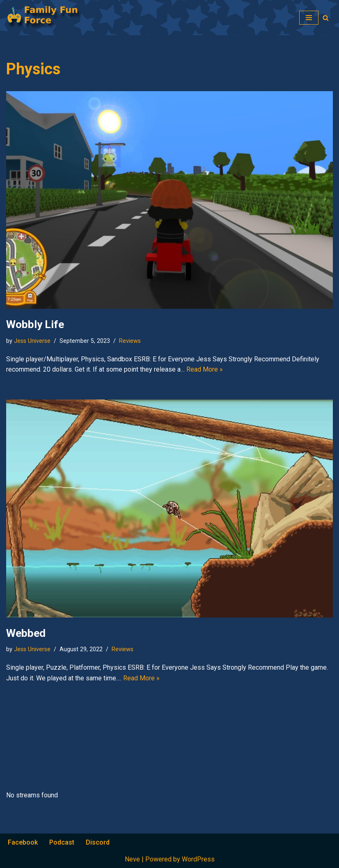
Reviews (130, 341)
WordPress (198, 859)
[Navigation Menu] (309, 18)
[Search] (326, 18)
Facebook (23, 842)
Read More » (205, 369)
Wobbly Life (35, 324)
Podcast (62, 842)
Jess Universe (32, 341)
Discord (98, 842)
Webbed (26, 633)
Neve (132, 859)
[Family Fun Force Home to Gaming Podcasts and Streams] (47, 18)
